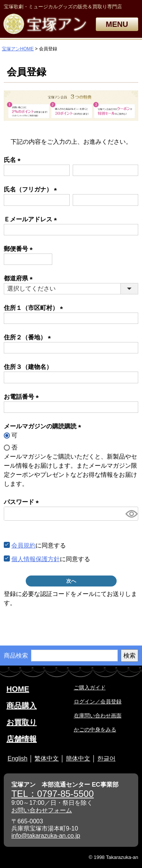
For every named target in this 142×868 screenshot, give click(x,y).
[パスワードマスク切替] (131, 514)
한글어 (106, 758)
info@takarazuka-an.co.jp (46, 836)
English (17, 758)
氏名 (14, 160)
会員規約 (23, 545)
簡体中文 (78, 758)
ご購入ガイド (90, 688)
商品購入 (22, 706)
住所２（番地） (29, 337)
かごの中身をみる (95, 730)
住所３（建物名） (28, 367)
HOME (18, 689)
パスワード (23, 502)
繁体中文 (47, 758)
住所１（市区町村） (35, 308)
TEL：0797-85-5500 (52, 794)
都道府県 (20, 278)
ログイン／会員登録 (98, 702)
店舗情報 (22, 739)
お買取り (22, 722)
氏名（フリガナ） (32, 189)
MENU (117, 24)
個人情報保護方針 (36, 559)
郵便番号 (20, 249)
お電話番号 (23, 397)
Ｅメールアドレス (32, 219)
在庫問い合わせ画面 (98, 716)
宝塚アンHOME (18, 49)
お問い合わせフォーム (42, 810)
